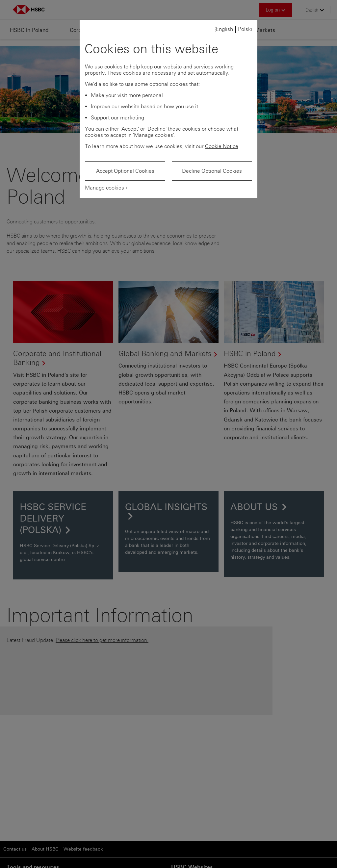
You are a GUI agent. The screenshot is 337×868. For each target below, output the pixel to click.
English (224, 29)
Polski (245, 29)
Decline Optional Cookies (212, 171)
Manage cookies (104, 188)
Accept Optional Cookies (125, 171)
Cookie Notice (222, 146)
